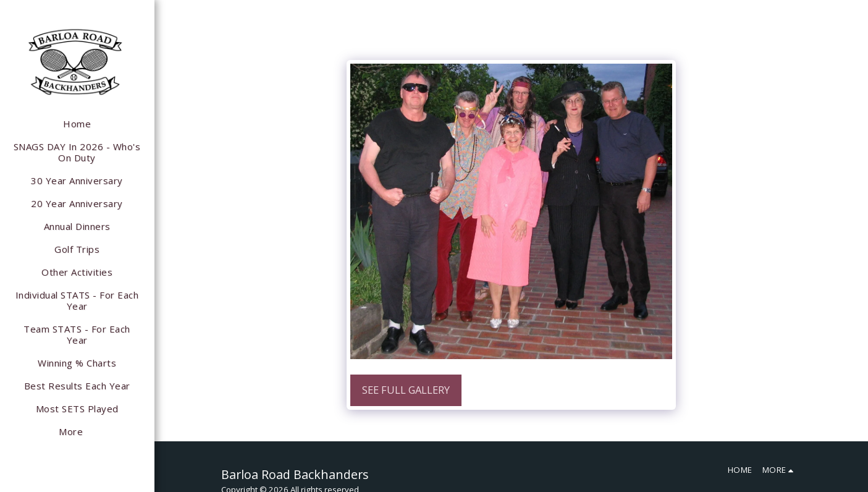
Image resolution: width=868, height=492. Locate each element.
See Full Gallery (406, 390)
